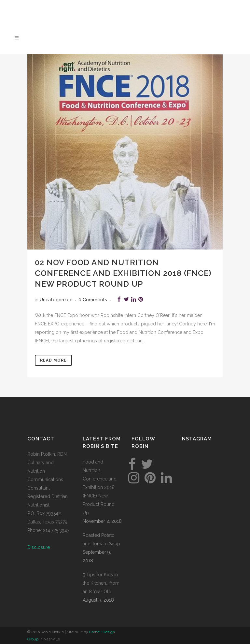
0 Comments (93, 300)
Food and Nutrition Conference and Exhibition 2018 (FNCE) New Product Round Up (123, 273)
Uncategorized (56, 300)
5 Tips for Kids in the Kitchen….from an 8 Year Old (101, 583)
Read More (53, 360)
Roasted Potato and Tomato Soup (101, 539)
